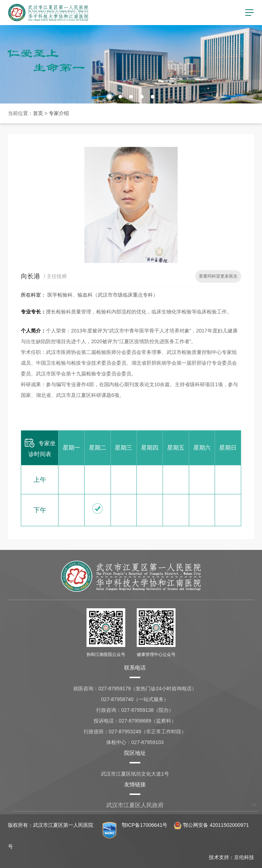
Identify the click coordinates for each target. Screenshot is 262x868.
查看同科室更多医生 (218, 276)
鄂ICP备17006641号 (145, 825)
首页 (38, 113)
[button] (109, 97)
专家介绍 (59, 113)
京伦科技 (244, 857)
